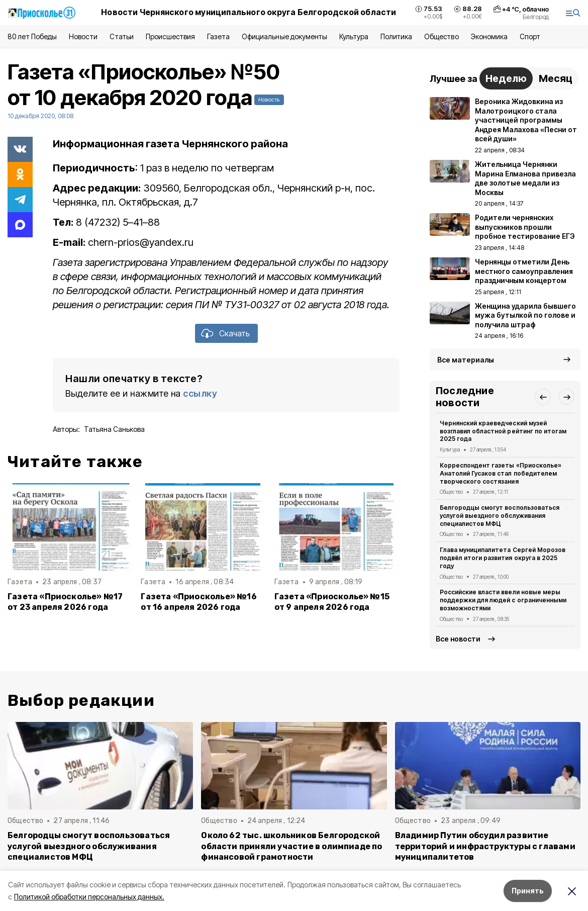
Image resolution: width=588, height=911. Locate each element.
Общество (441, 36)
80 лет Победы (32, 36)
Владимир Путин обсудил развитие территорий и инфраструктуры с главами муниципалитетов (485, 846)
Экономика (489, 36)
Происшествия (170, 36)
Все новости (458, 639)
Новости (83, 36)
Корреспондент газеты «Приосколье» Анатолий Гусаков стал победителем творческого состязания (501, 473)
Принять (528, 891)
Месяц (556, 78)
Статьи (122, 36)
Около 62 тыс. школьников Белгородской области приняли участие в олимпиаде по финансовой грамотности (291, 846)
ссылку (200, 393)
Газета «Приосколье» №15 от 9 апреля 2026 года (332, 602)
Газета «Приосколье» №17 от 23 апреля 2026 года (65, 602)
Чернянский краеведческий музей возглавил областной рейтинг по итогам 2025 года (503, 431)
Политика (396, 36)
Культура (354, 36)
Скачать (234, 333)
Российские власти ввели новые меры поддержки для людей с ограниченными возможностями (503, 600)
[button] (543, 397)
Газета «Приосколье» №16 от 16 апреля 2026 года (199, 602)
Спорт (530, 36)
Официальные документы (284, 36)
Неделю (506, 78)
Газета (218, 36)
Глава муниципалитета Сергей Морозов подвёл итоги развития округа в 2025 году (503, 558)
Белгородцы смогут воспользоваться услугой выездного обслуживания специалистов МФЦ (500, 516)
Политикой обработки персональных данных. (89, 897)
